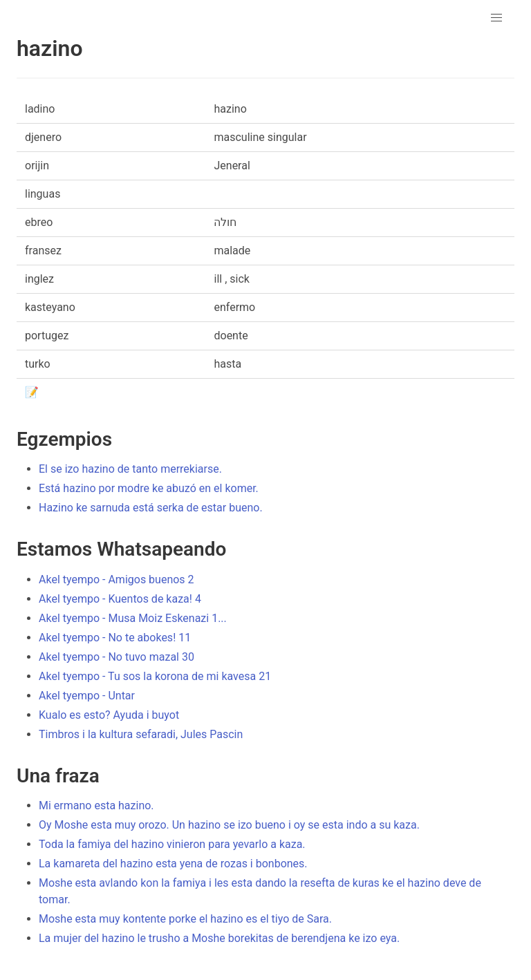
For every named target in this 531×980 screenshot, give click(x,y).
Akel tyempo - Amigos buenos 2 (117, 579)
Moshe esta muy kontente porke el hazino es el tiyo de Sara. (185, 919)
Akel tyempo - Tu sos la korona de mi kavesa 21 (155, 676)
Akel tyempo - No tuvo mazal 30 (117, 657)
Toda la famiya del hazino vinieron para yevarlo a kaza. (172, 844)
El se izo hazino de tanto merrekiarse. (130, 469)
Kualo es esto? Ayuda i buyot (109, 715)
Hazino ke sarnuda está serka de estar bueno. (151, 508)
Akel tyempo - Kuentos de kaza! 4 (120, 599)
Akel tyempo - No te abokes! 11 (115, 638)
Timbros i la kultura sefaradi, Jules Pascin (141, 734)
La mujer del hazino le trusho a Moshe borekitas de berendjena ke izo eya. (219, 938)
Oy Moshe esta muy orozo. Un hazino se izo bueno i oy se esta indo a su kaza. (229, 825)
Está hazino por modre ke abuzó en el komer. (149, 488)
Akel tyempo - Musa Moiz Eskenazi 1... (133, 618)
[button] (496, 18)
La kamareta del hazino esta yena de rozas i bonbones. (173, 864)
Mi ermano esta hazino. (96, 805)
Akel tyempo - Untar (87, 696)
